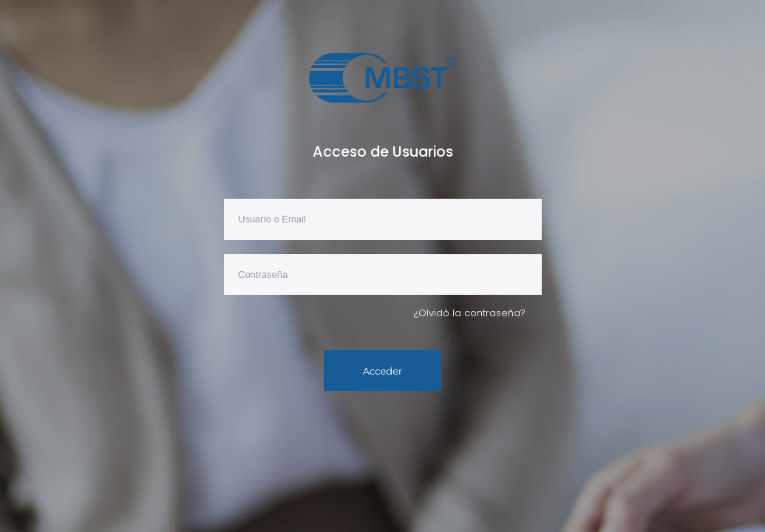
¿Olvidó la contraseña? (470, 313)
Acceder (382, 371)
